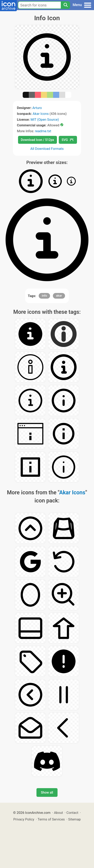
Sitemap (75, 819)
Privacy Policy (24, 819)
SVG (67, 140)
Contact (72, 813)
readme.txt (43, 131)
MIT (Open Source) (45, 119)
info (44, 296)
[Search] (65, 5)
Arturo (37, 108)
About (58, 813)
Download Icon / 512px (37, 140)
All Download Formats (47, 149)
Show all (47, 792)
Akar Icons (41, 114)
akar (59, 296)
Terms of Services (51, 819)
